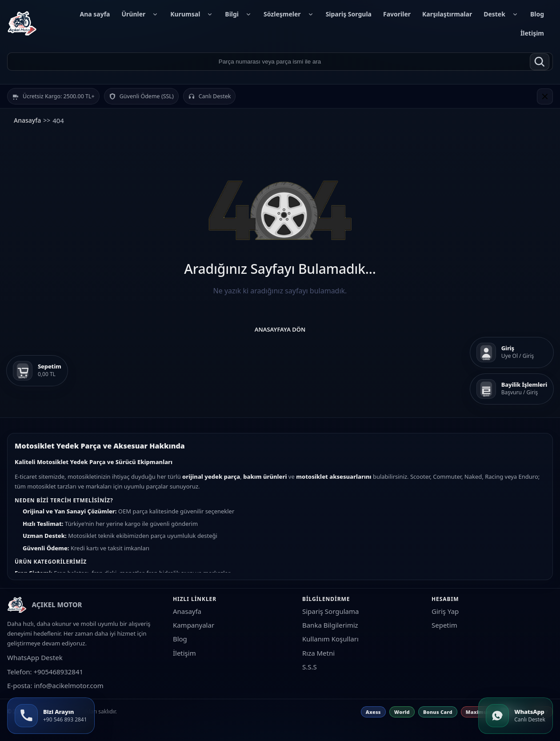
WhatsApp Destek (35, 657)
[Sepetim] (37, 371)
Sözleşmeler (289, 14)
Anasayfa (27, 120)
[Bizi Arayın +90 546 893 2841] (51, 716)
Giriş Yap (445, 611)
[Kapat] (545, 96)
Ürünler (140, 14)
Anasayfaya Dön (280, 329)
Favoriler (397, 14)
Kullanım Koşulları (330, 639)
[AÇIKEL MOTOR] (22, 24)
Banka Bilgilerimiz (330, 625)
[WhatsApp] (516, 716)
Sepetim (444, 625)
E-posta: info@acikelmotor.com (55, 685)
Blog (537, 14)
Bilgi (238, 14)
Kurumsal (192, 14)
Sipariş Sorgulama (330, 611)
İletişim (532, 33)
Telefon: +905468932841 (45, 672)
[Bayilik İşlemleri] (512, 389)
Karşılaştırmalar (447, 14)
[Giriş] (512, 352)
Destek (501, 14)
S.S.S (310, 667)
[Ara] (540, 62)
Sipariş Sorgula (349, 14)
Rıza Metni (318, 653)
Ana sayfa (95, 14)
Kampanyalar (194, 625)
